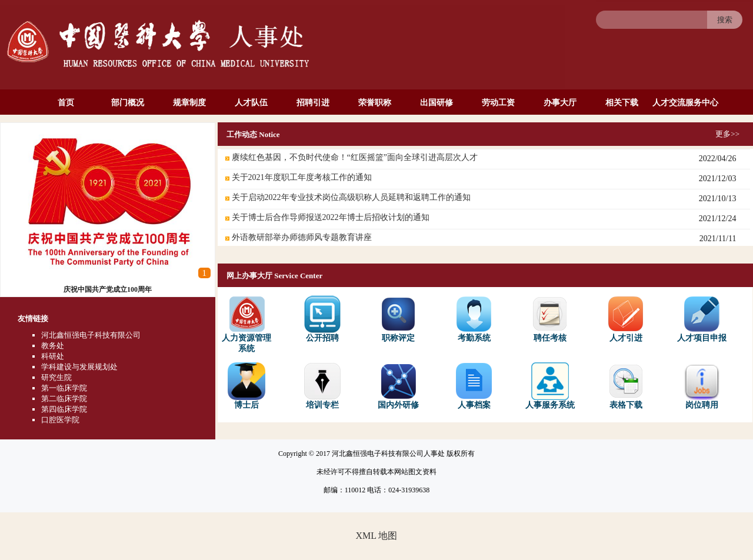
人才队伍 (251, 103)
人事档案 (474, 386)
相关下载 (622, 103)
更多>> (727, 134)
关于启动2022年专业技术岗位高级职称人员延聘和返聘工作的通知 (351, 197)
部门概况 (128, 103)
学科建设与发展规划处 (79, 367)
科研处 (53, 356)
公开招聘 (322, 319)
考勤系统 (474, 319)
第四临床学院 (64, 409)
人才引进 (626, 319)
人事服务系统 (550, 386)
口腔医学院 (60, 420)
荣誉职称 (375, 103)
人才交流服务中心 (685, 103)
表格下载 (626, 386)
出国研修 (437, 103)
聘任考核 (550, 319)
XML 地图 (377, 536)
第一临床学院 (64, 388)
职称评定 (398, 319)
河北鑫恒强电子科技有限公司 (91, 335)
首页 (66, 103)
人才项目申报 (702, 319)
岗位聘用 (702, 386)
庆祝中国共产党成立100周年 (108, 289)
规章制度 (189, 103)
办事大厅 (560, 103)
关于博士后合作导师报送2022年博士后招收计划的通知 (331, 217)
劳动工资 (498, 103)
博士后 (246, 386)
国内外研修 (398, 386)
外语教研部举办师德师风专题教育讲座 (302, 237)
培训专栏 (322, 386)
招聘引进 (313, 103)
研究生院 (56, 377)
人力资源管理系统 (246, 324)
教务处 (53, 346)
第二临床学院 (64, 399)
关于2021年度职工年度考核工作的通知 (302, 177)
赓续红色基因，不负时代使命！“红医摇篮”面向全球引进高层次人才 (355, 157)
